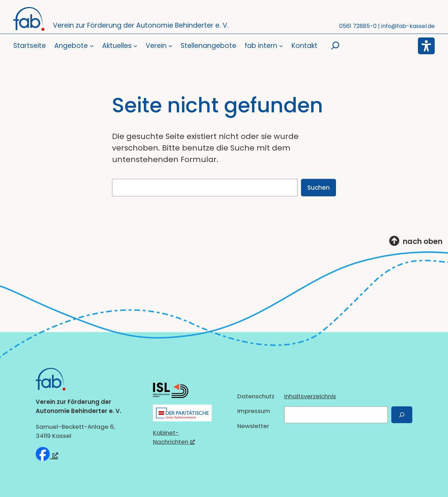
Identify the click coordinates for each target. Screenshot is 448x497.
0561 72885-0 (358, 26)
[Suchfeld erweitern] (335, 46)
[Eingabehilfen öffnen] (426, 46)
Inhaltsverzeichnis (310, 396)
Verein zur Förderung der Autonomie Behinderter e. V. (141, 25)
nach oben (423, 241)
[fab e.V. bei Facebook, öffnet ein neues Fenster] (47, 454)
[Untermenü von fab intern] (264, 46)
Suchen (318, 188)
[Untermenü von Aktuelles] (120, 46)
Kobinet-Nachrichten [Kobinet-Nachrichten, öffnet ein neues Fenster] (174, 437)
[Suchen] (402, 415)
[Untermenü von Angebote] (74, 46)
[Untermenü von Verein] (159, 46)
